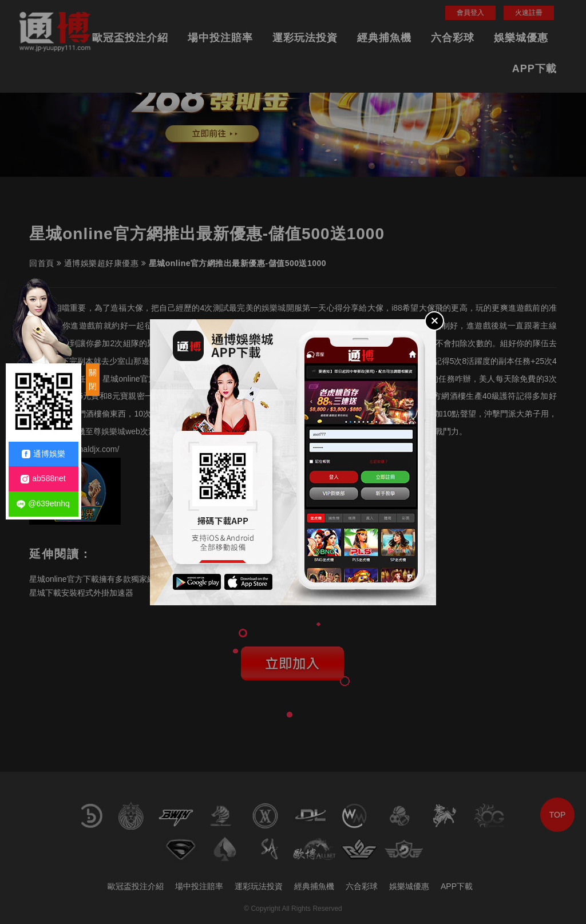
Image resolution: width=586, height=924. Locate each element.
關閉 (93, 379)
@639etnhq (43, 504)
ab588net (43, 479)
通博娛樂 (43, 454)
